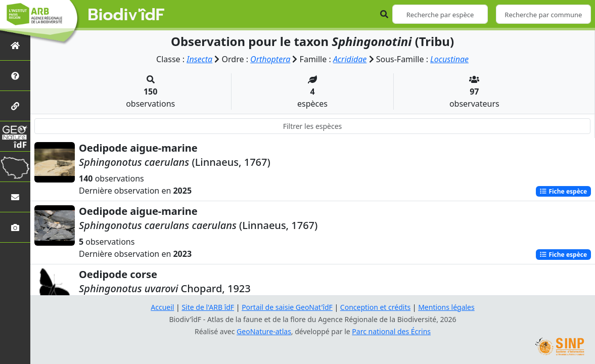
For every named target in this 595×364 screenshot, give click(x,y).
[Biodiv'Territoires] (15, 167)
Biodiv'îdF (126, 15)
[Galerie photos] (15, 227)
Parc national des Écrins (391, 331)
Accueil (162, 307)
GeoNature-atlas (264, 331)
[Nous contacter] (15, 197)
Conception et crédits (375, 307)
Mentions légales (446, 307)
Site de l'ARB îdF (208, 307)
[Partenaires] (15, 106)
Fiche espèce (563, 191)
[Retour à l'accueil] (15, 45)
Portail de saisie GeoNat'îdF (287, 307)
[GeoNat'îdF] (15, 136)
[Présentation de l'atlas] (15, 76)
